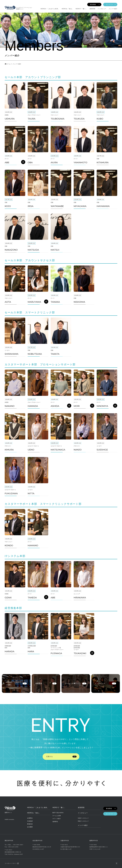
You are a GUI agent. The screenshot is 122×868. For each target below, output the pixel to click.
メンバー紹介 (113, 9)
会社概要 (30, 827)
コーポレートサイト (11, 863)
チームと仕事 (57, 816)
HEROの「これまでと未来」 (50, 9)
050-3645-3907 (18, 845)
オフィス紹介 (57, 819)
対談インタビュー (83, 821)
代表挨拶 (30, 821)
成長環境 (92, 9)
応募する (50, 757)
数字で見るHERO (58, 813)
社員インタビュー (83, 818)
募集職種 (93, 4)
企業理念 (30, 818)
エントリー (110, 4)
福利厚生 (55, 822)
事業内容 (30, 824)
